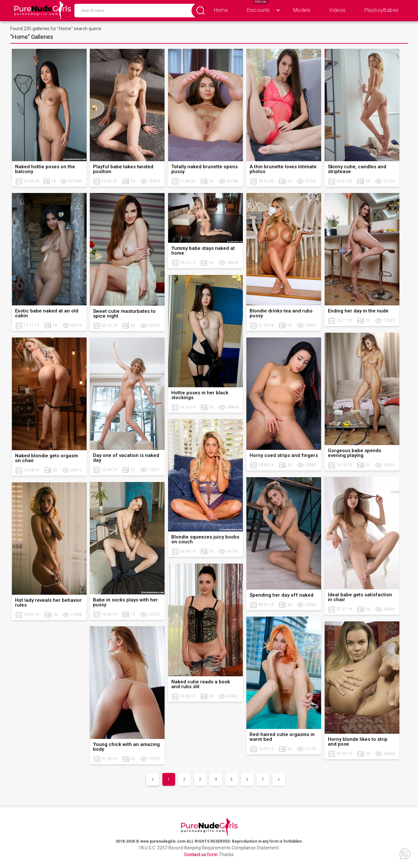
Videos (337, 10)
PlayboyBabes (382, 10)
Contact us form (201, 855)
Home (221, 10)
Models (302, 10)
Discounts (258, 10)
